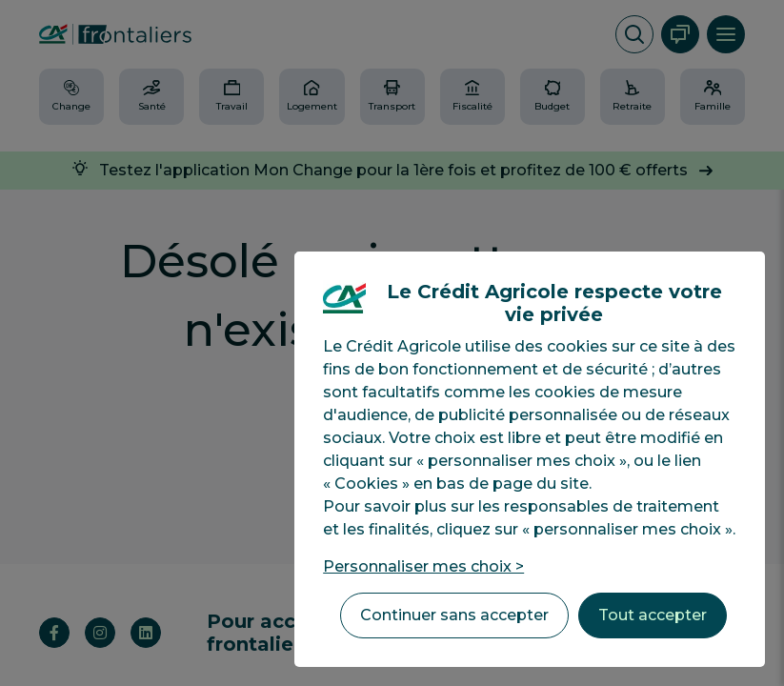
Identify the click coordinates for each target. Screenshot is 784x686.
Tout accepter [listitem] (653, 615)
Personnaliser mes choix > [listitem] (423, 566)
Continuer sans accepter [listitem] (454, 615)
